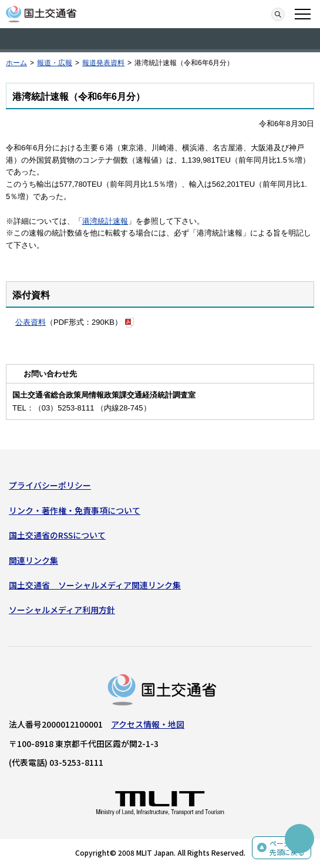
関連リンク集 (33, 560)
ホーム (16, 63)
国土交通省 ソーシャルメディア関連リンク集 (95, 585)
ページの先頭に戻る (287, 848)
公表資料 (31, 322)
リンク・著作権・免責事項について (75, 510)
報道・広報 (55, 63)
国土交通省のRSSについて (57, 535)
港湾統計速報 (105, 221)
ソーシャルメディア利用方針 (62, 610)
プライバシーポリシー (50, 485)
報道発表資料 (103, 63)
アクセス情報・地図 (148, 724)
